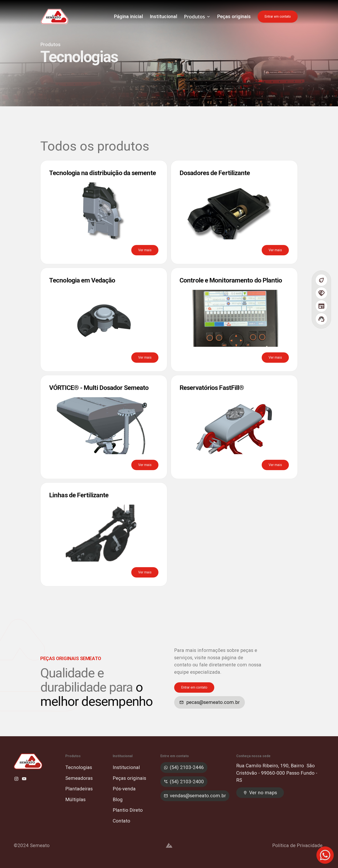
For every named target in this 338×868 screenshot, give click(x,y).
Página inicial (128, 16)
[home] (55, 16)
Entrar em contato (278, 16)
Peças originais (234, 16)
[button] (197, 17)
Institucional (164, 16)
